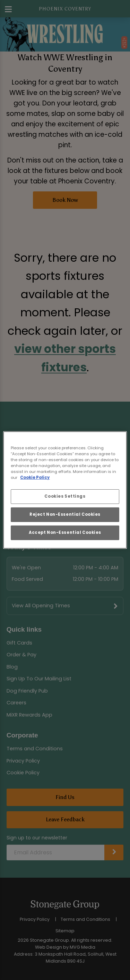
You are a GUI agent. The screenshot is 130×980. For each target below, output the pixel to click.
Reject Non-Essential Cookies (65, 514)
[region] (65, 490)
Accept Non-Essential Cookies (65, 532)
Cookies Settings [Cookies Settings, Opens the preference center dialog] (65, 496)
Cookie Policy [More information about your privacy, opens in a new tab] (35, 477)
